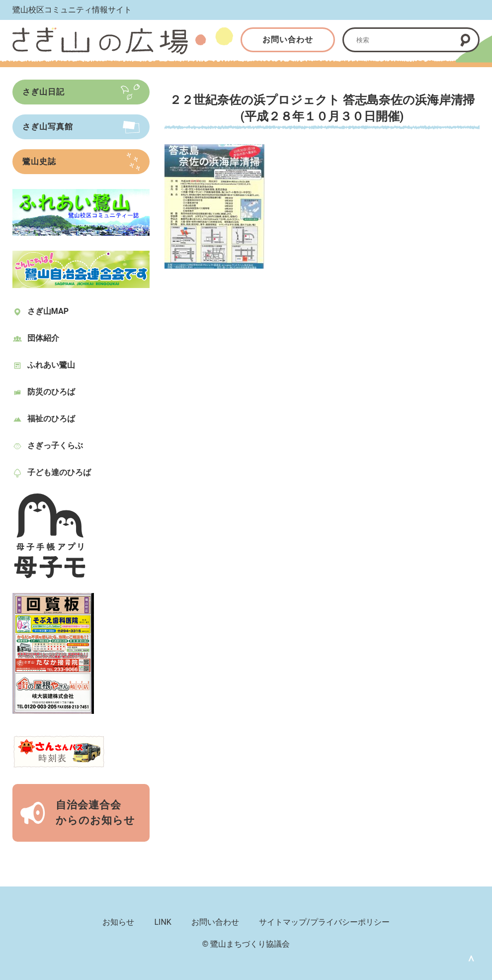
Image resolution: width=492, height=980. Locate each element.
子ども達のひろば (59, 472)
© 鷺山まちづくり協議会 (246, 944)
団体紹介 (43, 338)
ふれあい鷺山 (51, 365)
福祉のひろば (51, 419)
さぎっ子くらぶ (55, 445)
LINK (163, 922)
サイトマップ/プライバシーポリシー (324, 922)
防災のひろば (51, 392)
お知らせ (118, 922)
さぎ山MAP (48, 311)
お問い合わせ (288, 40)
